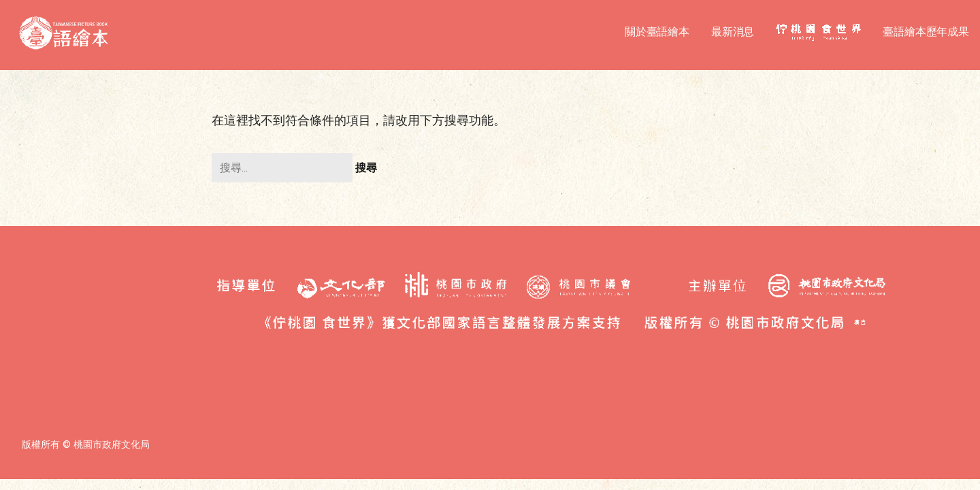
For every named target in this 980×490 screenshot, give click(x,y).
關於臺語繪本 (657, 32)
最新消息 (733, 32)
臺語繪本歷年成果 (926, 32)
